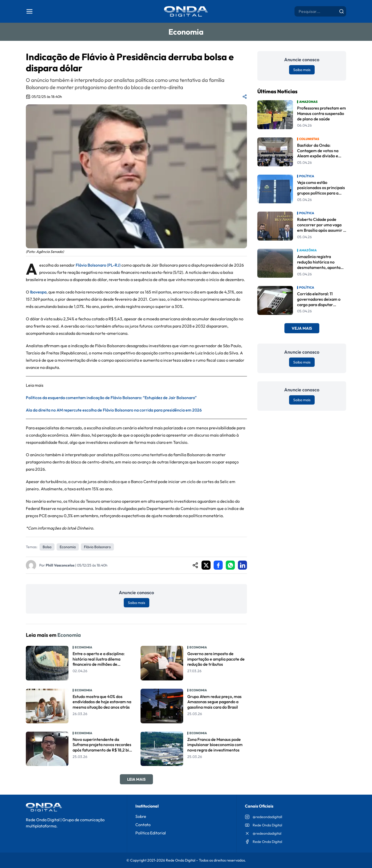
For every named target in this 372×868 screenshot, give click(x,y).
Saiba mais (137, 603)
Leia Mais (136, 779)
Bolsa (47, 547)
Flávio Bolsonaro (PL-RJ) (98, 265)
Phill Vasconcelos (60, 565)
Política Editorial (151, 833)
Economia (68, 547)
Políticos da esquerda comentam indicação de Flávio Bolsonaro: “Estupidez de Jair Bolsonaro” (111, 398)
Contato (143, 825)
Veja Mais (302, 328)
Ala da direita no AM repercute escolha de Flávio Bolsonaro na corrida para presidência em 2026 (114, 410)
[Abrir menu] (29, 11)
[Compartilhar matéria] (245, 97)
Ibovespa (38, 292)
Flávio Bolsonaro (97, 547)
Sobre (141, 816)
